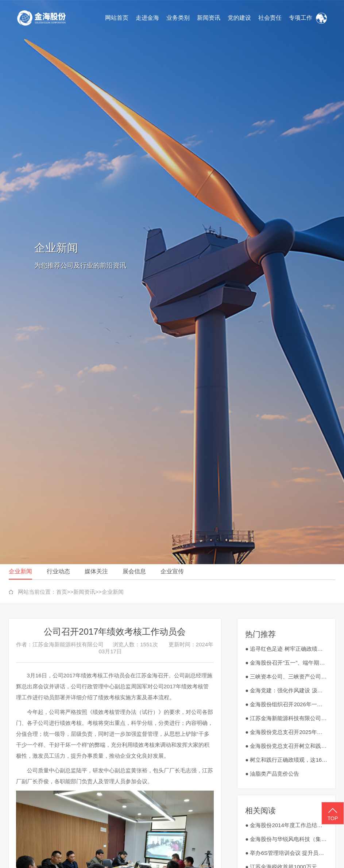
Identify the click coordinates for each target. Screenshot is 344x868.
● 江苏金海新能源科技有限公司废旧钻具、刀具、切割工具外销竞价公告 (286, 718)
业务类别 (178, 18)
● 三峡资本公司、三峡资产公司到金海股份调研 (286, 676)
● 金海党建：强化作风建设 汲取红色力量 (286, 690)
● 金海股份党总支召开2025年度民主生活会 (286, 732)
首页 (62, 592)
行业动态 (58, 571)
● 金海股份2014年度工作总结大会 (286, 825)
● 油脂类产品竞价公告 (272, 774)
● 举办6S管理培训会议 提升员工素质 (286, 853)
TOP (333, 814)
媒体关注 (96, 571)
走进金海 (147, 18)
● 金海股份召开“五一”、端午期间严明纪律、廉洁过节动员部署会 (286, 663)
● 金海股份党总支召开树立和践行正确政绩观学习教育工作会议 (286, 746)
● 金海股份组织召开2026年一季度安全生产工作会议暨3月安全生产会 (286, 704)
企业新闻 (20, 571)
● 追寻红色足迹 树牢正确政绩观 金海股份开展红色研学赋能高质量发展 (286, 649)
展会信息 (134, 571)
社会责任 (270, 18)
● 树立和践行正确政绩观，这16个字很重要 (286, 760)
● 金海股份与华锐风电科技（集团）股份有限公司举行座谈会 (286, 839)
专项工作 (301, 18)
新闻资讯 (209, 18)
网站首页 (117, 18)
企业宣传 (172, 571)
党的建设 (239, 18)
